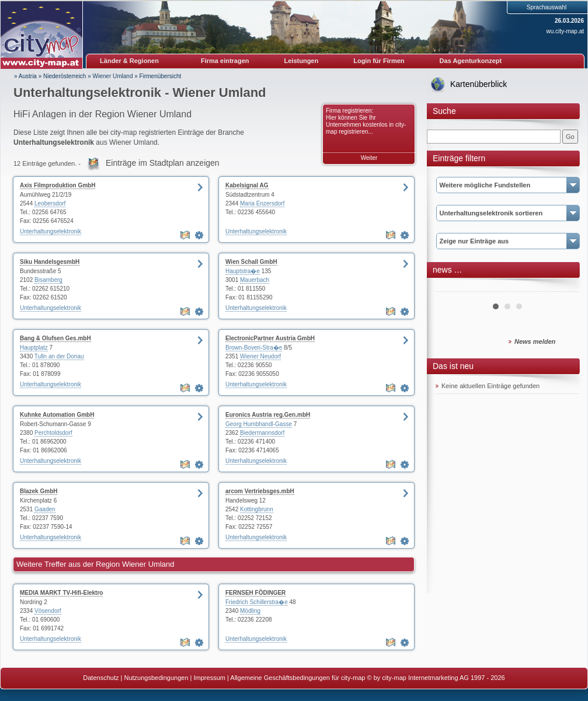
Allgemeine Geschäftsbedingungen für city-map (298, 678)
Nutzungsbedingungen (156, 678)
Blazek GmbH (39, 491)
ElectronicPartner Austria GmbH (270, 338)
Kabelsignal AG (247, 185)
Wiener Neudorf (260, 356)
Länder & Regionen (129, 61)
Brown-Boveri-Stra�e (254, 348)
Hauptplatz (34, 348)
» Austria (25, 76)
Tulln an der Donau (59, 356)
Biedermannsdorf (262, 433)
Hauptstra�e (243, 271)
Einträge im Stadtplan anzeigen (163, 163)
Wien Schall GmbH (251, 262)
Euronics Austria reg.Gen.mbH (268, 415)
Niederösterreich (65, 76)
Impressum (210, 678)
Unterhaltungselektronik (51, 231)
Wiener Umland (113, 76)
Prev (451, 287)
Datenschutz (101, 678)
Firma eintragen (225, 61)
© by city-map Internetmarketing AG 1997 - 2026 (436, 678)
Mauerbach (255, 280)
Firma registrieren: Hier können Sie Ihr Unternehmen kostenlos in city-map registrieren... (366, 121)
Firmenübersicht (161, 76)
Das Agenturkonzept (471, 61)
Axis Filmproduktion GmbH (58, 185)
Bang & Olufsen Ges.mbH (55, 338)
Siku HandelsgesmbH (50, 262)
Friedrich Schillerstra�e (257, 602)
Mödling (250, 611)
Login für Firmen (379, 61)
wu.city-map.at (565, 31)
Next (563, 287)
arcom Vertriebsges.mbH (260, 491)
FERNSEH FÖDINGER (255, 593)
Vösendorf (48, 611)
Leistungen (302, 61)
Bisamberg (48, 280)
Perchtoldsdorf (53, 433)
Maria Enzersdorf (262, 203)
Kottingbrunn (257, 509)
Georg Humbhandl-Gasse (259, 424)
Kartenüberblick (479, 84)
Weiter (369, 158)
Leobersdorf (50, 203)
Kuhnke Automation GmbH (57, 415)
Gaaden (45, 509)
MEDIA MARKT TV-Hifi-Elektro (61, 593)
